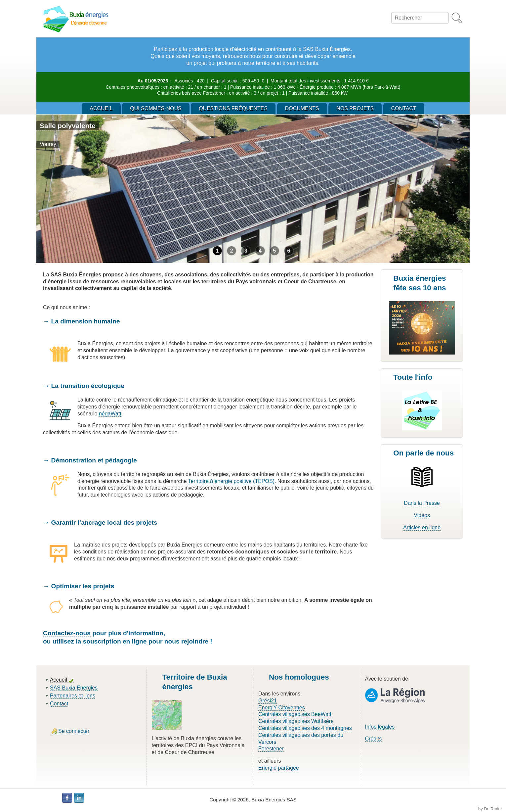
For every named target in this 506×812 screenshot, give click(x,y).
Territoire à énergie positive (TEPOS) (231, 481)
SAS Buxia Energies (74, 688)
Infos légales (380, 727)
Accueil (59, 680)
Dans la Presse (422, 503)
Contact (59, 704)
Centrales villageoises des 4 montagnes (305, 728)
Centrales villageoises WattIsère (296, 721)
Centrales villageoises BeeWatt (295, 714)
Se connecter (74, 731)
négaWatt (110, 414)
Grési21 (268, 701)
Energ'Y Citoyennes (282, 708)
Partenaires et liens (73, 696)
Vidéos (422, 515)
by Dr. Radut (490, 809)
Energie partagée (279, 768)
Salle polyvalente (68, 126)
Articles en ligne (422, 527)
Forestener (271, 749)
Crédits (374, 739)
